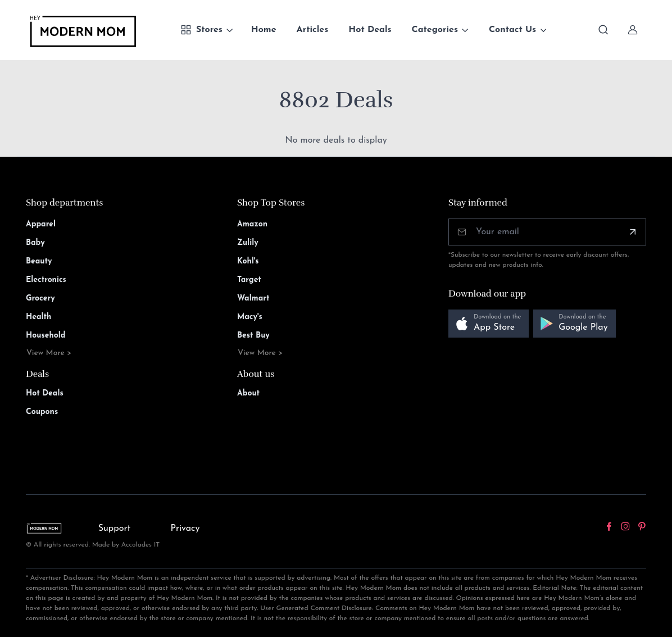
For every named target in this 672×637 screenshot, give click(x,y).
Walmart (253, 299)
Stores (201, 30)
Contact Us (512, 30)
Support (115, 529)
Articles (313, 30)
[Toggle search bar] (603, 30)
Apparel (41, 224)
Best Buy (253, 336)
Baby (35, 243)
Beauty (39, 261)
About (248, 393)
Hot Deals (370, 30)
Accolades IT (141, 545)
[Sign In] (633, 30)
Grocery (40, 299)
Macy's (250, 317)
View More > (49, 353)
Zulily (248, 243)
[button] (489, 324)
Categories (435, 30)
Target (249, 280)
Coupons (42, 412)
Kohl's (248, 261)
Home (264, 30)
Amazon (252, 224)
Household (46, 336)
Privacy (185, 529)
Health (38, 317)
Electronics (46, 280)
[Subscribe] (633, 232)
